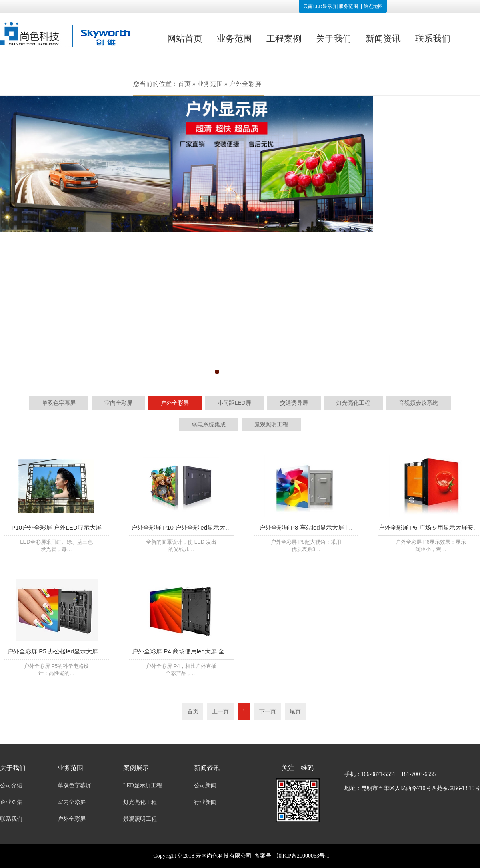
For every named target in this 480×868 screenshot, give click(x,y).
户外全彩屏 (245, 84)
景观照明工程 (140, 819)
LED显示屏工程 (143, 785)
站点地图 (373, 6)
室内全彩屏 (72, 802)
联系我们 (433, 39)
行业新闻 (205, 802)
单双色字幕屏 (74, 785)
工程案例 (284, 39)
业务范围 (234, 39)
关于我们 (334, 39)
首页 (184, 84)
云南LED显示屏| (320, 6)
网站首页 (185, 39)
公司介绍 (11, 785)
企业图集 (11, 802)
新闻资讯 (383, 39)
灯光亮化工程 (140, 802)
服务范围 (348, 6)
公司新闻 (205, 785)
